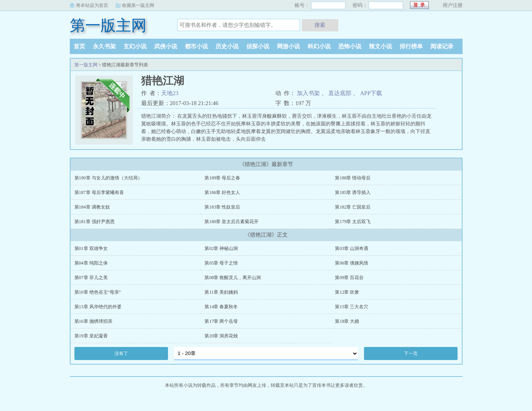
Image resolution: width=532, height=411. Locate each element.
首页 (79, 46)
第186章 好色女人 (222, 192)
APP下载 (371, 93)
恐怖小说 (350, 46)
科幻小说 (319, 46)
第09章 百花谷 (349, 278)
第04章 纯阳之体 (91, 263)
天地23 (170, 93)
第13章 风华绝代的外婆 (98, 307)
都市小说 (196, 46)
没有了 (121, 353)
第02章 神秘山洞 (221, 248)
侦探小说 (258, 46)
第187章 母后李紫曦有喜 (99, 192)
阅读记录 (442, 46)
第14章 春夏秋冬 (221, 307)
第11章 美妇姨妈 (221, 292)
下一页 (411, 353)
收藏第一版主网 (138, 5)
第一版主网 (108, 25)
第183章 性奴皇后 (222, 207)
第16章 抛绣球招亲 (93, 321)
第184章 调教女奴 (92, 207)
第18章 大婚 (347, 321)
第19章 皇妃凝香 (91, 336)
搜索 (320, 25)
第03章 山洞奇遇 (352, 248)
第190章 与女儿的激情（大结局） (108, 178)
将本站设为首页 (92, 5)
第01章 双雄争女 (91, 248)
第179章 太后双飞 (353, 222)
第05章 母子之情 (221, 263)
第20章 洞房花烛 (221, 336)
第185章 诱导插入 (353, 192)
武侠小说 (166, 46)
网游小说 (288, 46)
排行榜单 (411, 46)
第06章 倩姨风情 (352, 263)
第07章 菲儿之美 (91, 278)
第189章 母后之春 (222, 178)
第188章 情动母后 (353, 178)
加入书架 (308, 93)
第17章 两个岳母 (221, 321)
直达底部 (340, 93)
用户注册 (453, 5)
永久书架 (104, 46)
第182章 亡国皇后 (353, 207)
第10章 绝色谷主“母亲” (98, 292)
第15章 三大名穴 (352, 307)
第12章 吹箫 (347, 292)
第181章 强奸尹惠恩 (95, 222)
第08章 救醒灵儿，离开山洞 (233, 278)
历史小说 (227, 46)
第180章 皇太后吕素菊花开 (231, 222)
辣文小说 (380, 46)
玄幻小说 (135, 46)
